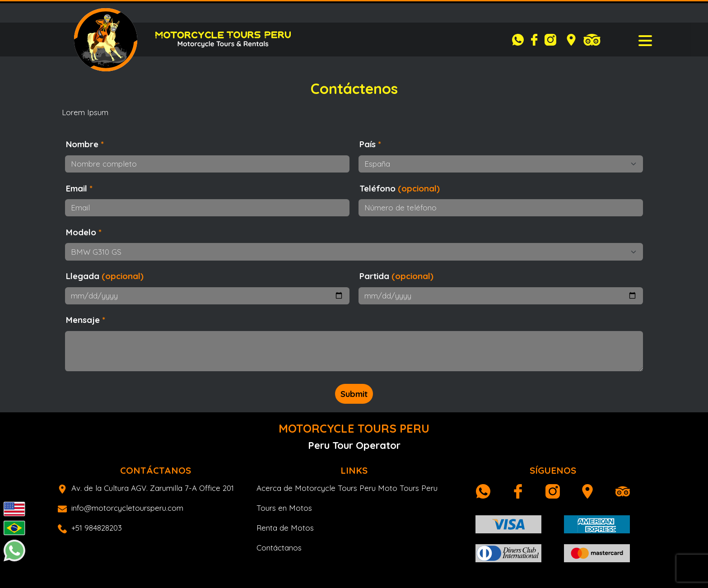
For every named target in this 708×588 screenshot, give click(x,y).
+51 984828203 (90, 528)
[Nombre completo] (207, 164)
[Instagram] (553, 40)
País (370, 144)
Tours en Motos (284, 508)
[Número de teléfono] (501, 208)
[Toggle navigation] (645, 40)
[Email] (207, 208)
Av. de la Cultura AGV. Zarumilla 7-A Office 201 (146, 488)
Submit (354, 394)
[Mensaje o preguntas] (354, 351)
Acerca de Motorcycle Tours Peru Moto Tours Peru (347, 488)
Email (79, 188)
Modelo (84, 232)
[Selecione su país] (501, 164)
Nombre (85, 144)
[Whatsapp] (520, 40)
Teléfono (400, 188)
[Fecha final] (501, 296)
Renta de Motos (285, 528)
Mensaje (86, 320)
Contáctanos (279, 548)
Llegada (105, 276)
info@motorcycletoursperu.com (121, 508)
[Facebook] (536, 40)
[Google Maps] (571, 40)
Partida (396, 276)
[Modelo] (354, 252)
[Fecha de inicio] (207, 296)
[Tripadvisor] (592, 40)
